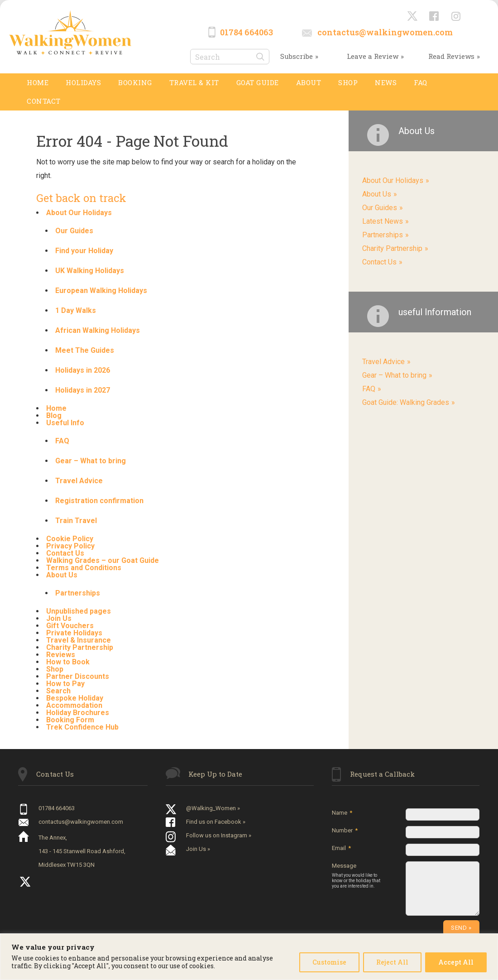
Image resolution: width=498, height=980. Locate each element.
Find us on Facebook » (216, 822)
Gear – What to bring (91, 461)
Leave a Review (373, 56)
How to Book (68, 662)
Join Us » (198, 849)
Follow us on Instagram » (219, 835)
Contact (44, 101)
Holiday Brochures (78, 713)
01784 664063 (247, 32)
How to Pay (65, 684)
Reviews (61, 655)
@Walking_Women (413, 17)
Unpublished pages (79, 611)
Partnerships (78, 593)
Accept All (456, 962)
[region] (249, 957)
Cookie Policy (70, 539)
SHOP (348, 82)
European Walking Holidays (101, 291)
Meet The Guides (85, 350)
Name (342, 813)
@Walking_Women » (213, 808)
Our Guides (74, 231)
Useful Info (65, 423)
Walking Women (70, 32)
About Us (62, 575)
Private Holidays (74, 633)
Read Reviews (451, 56)
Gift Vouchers (70, 626)
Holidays (83, 82)
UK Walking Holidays (90, 271)
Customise (329, 962)
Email (341, 848)
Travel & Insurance (79, 640)
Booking (135, 82)
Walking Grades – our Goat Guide (103, 560)
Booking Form (70, 720)
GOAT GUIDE (258, 82)
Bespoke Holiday (75, 698)
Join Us (59, 618)
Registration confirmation (99, 501)
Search (58, 691)
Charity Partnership (80, 647)
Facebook (435, 17)
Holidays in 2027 (83, 390)
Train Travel (76, 521)
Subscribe (297, 56)
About (309, 82)
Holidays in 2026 (83, 370)
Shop (55, 669)
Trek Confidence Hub (82, 727)
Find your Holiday (84, 251)
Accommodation (74, 705)
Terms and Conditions (84, 568)
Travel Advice (79, 481)
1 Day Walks (76, 310)
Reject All (392, 962)
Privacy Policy (70, 546)
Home (38, 82)
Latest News (383, 221)
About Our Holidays (79, 213)
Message (358, 876)
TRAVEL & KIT (194, 82)
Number (345, 830)
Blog (54, 416)
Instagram (456, 17)
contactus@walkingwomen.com (385, 32)
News (386, 82)
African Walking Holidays (98, 330)
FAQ (421, 82)
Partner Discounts (78, 676)
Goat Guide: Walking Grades (406, 402)
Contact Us (65, 553)
